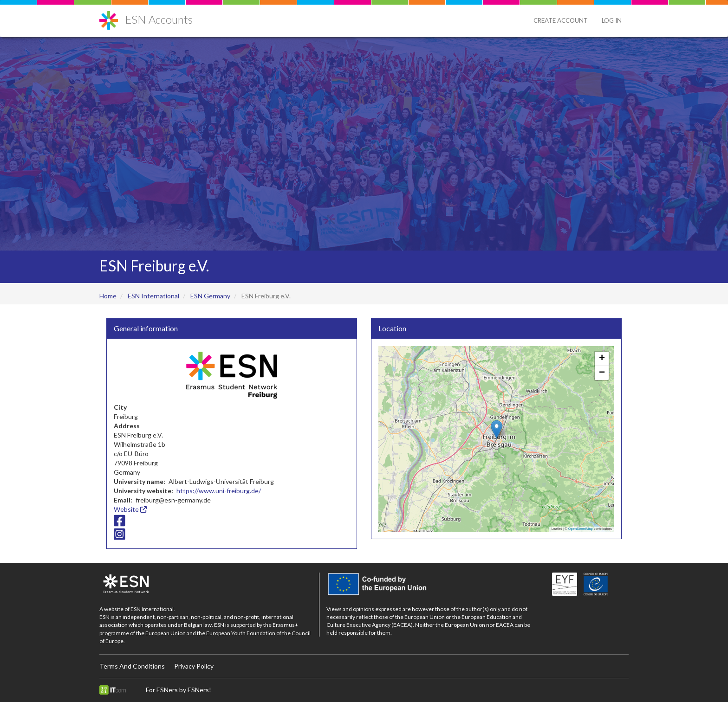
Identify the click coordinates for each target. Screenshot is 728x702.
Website (130, 509)
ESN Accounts (159, 19)
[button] (497, 429)
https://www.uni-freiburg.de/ (219, 491)
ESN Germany (210, 296)
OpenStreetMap (581, 529)
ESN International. (153, 609)
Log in (612, 20)
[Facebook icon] (120, 523)
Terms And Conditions (132, 666)
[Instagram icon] (120, 537)
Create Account (561, 20)
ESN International (153, 296)
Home (108, 296)
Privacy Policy (194, 666)
